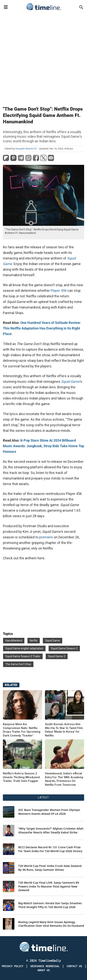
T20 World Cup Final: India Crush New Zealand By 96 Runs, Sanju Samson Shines (50, 868)
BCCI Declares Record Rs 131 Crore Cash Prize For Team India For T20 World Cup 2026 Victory (50, 849)
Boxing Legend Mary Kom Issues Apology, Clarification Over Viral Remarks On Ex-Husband (51, 924)
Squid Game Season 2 (64, 648)
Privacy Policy (12, 966)
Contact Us (74, 966)
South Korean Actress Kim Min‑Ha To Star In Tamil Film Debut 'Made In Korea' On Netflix (64, 730)
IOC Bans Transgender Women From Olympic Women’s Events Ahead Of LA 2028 (49, 812)
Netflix (34, 641)
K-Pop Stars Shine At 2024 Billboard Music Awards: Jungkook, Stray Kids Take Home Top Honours (43, 446)
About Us (44, 970)
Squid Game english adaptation (24, 648)
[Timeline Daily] (44, 947)
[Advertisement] (43, 57)
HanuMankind (14, 641)
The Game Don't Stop (18, 664)
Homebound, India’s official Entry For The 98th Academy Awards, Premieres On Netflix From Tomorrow (64, 779)
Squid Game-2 (57, 656)
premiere (46, 537)
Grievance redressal (45, 966)
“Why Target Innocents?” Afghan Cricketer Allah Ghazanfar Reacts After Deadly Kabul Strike (51, 830)
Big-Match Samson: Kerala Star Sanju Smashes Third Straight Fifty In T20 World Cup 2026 (50, 905)
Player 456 (59, 291)
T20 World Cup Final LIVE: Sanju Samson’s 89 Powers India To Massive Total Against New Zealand (49, 886)
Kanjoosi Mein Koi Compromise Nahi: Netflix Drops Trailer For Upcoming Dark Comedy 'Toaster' (22, 730)
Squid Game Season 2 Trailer (23, 656)
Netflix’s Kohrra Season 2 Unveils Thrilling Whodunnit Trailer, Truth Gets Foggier (21, 777)
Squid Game (53, 641)
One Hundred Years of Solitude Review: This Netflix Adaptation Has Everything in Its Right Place (42, 328)
